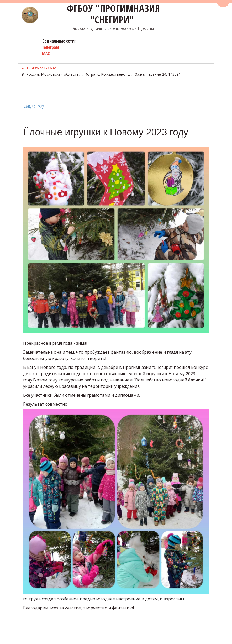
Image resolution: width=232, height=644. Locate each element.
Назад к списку (33, 106)
